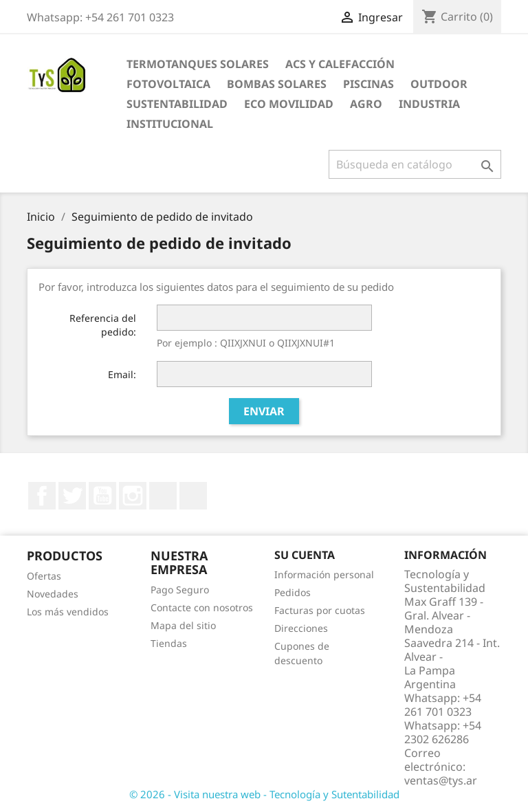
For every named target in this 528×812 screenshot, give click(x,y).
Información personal (324, 574)
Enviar (264, 411)
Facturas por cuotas (320, 610)
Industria (429, 104)
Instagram (133, 496)
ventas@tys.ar (441, 780)
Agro (366, 104)
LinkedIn (163, 496)
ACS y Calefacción (340, 64)
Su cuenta (305, 555)
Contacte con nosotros (202, 607)
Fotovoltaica (168, 84)
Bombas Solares (277, 84)
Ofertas (44, 576)
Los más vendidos (68, 612)
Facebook (42, 496)
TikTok (193, 496)
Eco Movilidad (289, 104)
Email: (122, 374)
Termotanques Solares (198, 64)
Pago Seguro (180, 590)
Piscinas (368, 84)
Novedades (53, 594)
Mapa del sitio (183, 625)
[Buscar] (415, 164)
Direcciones (301, 628)
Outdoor (439, 84)
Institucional (170, 124)
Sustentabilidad (177, 104)
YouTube (102, 496)
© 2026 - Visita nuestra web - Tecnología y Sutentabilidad (264, 794)
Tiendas (169, 643)
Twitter (72, 496)
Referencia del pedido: (103, 325)
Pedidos (293, 592)
